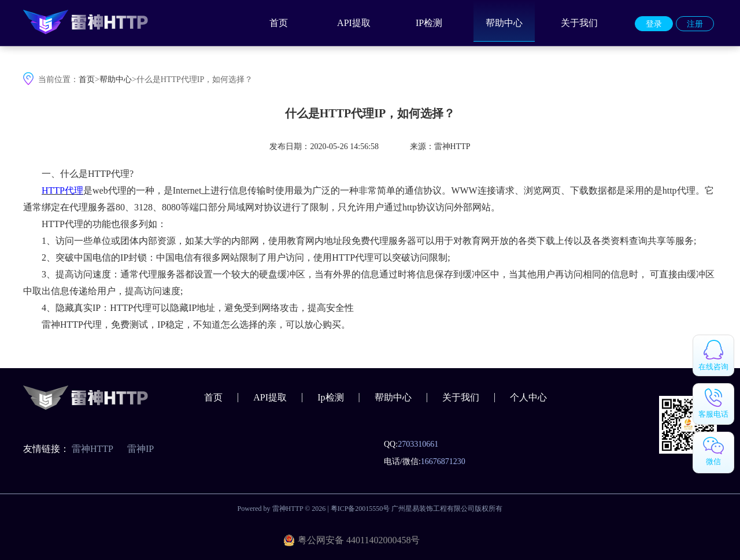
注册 (695, 24)
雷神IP (140, 449)
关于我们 (579, 23)
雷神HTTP (92, 449)
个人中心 (528, 397)
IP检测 (429, 23)
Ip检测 (330, 397)
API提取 (354, 23)
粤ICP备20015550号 (360, 509)
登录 (654, 24)
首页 (279, 23)
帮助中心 (504, 23)
